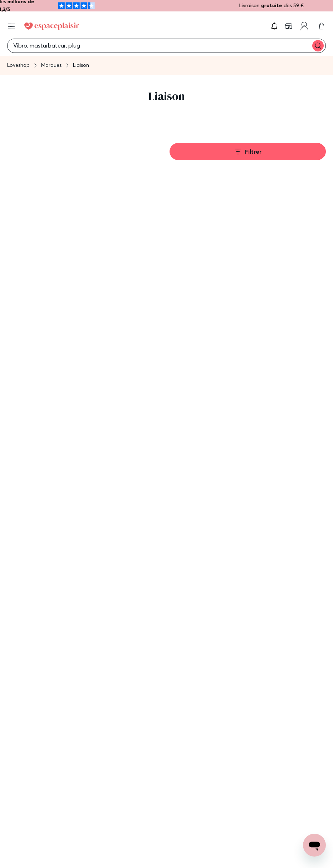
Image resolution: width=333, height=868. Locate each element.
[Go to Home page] (52, 26)
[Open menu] (11, 26)
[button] (274, 26)
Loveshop (18, 65)
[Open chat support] (314, 845)
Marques (51, 65)
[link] (289, 26)
